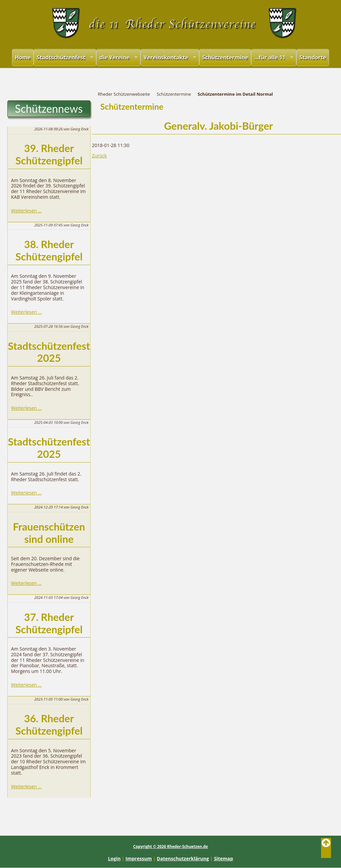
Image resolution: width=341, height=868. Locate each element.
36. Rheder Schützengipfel (49, 725)
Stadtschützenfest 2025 (49, 352)
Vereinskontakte (166, 57)
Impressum (139, 858)
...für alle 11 (270, 57)
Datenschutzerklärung (183, 858)
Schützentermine (225, 57)
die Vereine (114, 57)
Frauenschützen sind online (49, 533)
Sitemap (223, 858)
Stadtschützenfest (61, 57)
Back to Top (326, 848)
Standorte (313, 57)
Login (114, 858)
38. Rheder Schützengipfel (49, 250)
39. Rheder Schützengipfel (49, 154)
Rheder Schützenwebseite (124, 94)
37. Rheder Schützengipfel (49, 623)
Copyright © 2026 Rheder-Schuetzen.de (170, 846)
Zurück (99, 156)
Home (23, 57)
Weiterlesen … (26, 211)
